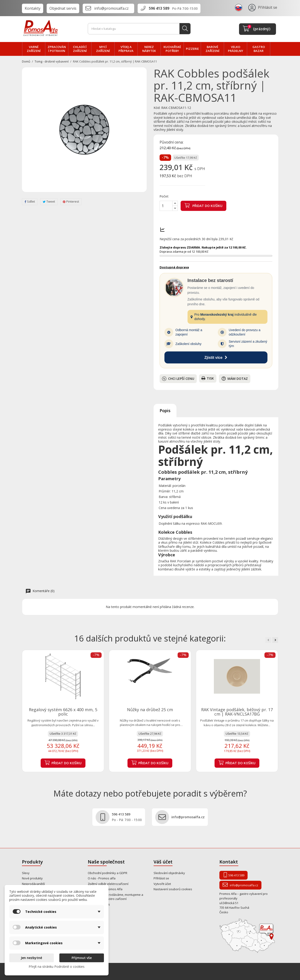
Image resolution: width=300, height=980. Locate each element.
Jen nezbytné (31, 958)
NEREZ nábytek (149, 49)
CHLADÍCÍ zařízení (80, 49)
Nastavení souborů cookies (173, 889)
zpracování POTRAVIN (57, 49)
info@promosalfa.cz (111, 8)
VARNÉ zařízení (34, 49)
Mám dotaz (235, 379)
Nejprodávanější (33, 884)
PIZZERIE (192, 49)
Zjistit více (216, 358)
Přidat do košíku (203, 205)
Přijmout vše (82, 958)
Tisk (208, 378)
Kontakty (33, 8)
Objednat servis (63, 8)
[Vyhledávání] (139, 29)
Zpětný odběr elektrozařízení (108, 884)
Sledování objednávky (169, 873)
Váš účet (163, 862)
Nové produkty (32, 878)
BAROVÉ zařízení (212, 49)
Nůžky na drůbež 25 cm (150, 710)
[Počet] (166, 206)
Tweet (49, 201)
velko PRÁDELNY (236, 49)
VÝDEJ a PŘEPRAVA (126, 49)
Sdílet (30, 201)
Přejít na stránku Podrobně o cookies (57, 967)
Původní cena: (171, 142)
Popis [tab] (165, 411)
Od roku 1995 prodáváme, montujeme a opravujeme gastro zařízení (115, 897)
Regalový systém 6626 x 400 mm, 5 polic (63, 712)
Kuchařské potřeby (172, 49)
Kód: (157, 108)
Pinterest (71, 201)
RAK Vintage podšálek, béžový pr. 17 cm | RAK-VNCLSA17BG (237, 712)
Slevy (26, 873)
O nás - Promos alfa (102, 878)
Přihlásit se (161, 878)
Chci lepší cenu (178, 379)
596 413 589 (159, 8)
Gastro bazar (259, 49)
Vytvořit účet (162, 884)
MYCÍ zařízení (103, 49)
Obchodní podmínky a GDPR (108, 873)
